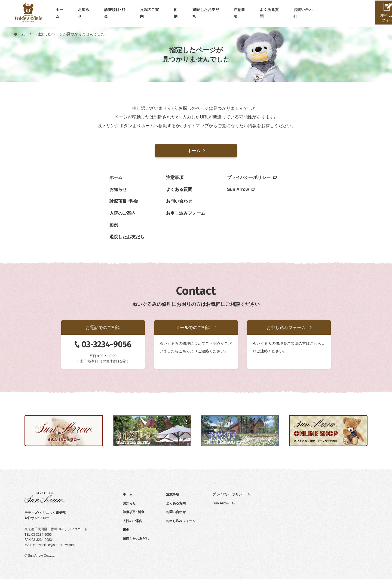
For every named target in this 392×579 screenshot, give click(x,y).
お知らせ (84, 14)
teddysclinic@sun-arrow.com (54, 545)
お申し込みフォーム (186, 213)
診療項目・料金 (115, 14)
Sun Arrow (241, 189)
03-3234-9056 (107, 345)
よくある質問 (270, 14)
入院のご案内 (150, 14)
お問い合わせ (304, 14)
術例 (176, 14)
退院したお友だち (206, 14)
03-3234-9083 (42, 540)
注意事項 (240, 14)
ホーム (60, 14)
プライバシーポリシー (252, 177)
